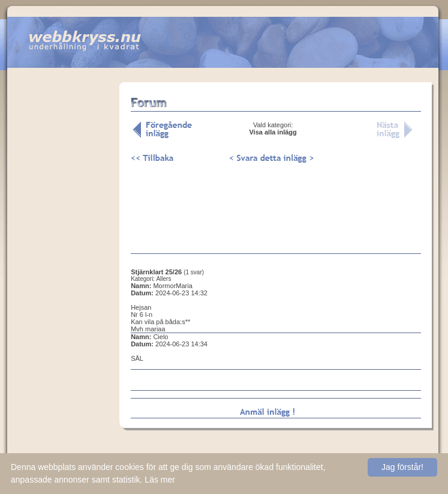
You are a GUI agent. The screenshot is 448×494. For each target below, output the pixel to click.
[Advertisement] (64, 270)
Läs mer (160, 480)
